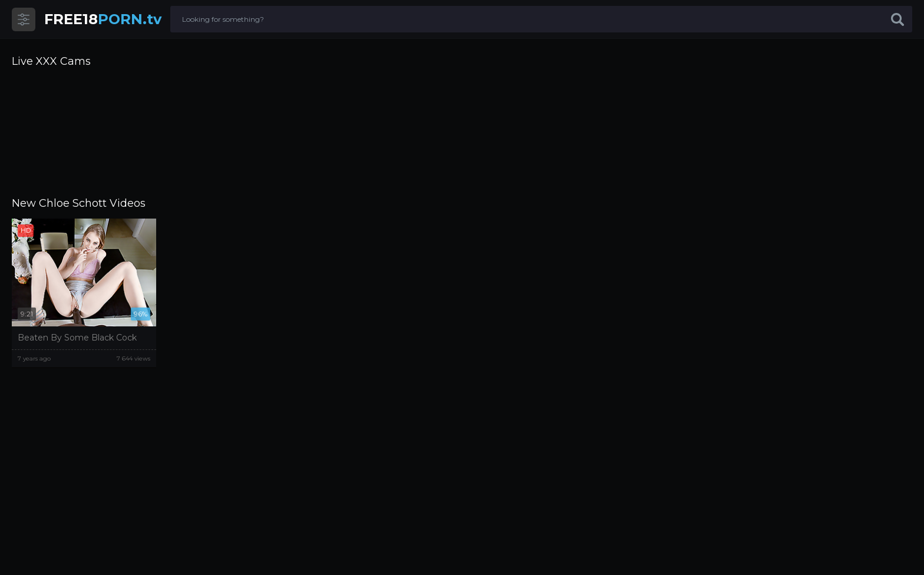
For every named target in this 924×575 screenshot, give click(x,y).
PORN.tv (103, 19)
